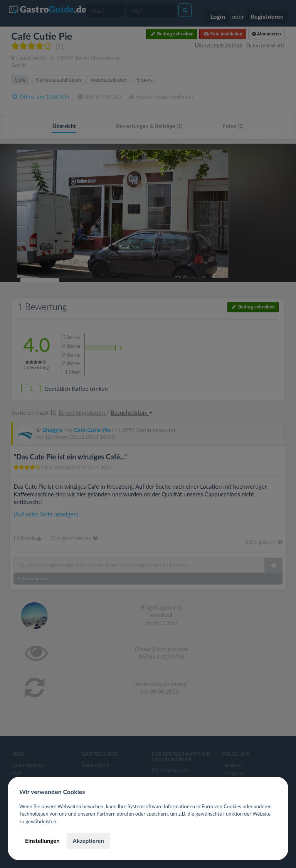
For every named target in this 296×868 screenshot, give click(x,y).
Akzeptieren (88, 841)
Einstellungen (42, 841)
